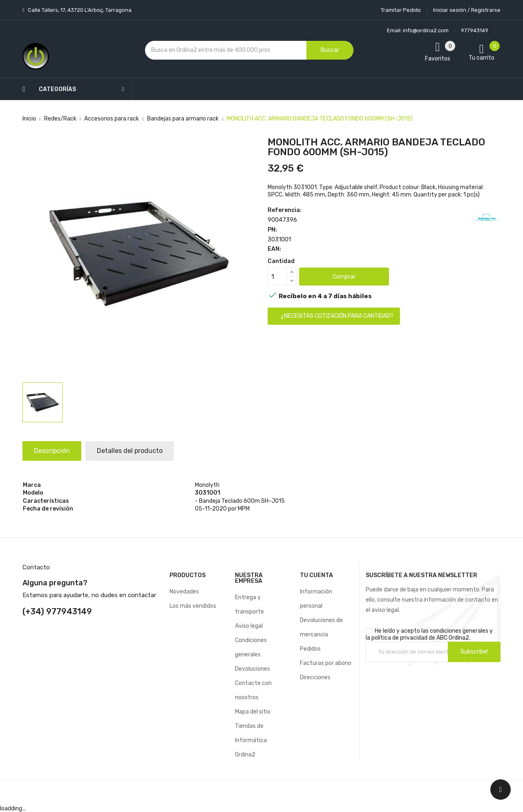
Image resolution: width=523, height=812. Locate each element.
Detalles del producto (132, 451)
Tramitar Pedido (401, 10)
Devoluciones (253, 669)
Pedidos (310, 649)
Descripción (53, 451)
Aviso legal (249, 626)
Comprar (344, 277)
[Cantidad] (277, 277)
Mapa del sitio (253, 712)
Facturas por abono (326, 663)
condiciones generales (459, 631)
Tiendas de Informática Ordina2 (251, 740)
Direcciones (315, 677)
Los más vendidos (193, 606)
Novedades (184, 592)
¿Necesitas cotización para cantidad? (337, 316)
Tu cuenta (316, 575)
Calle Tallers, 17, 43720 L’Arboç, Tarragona (79, 10)
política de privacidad (399, 638)
